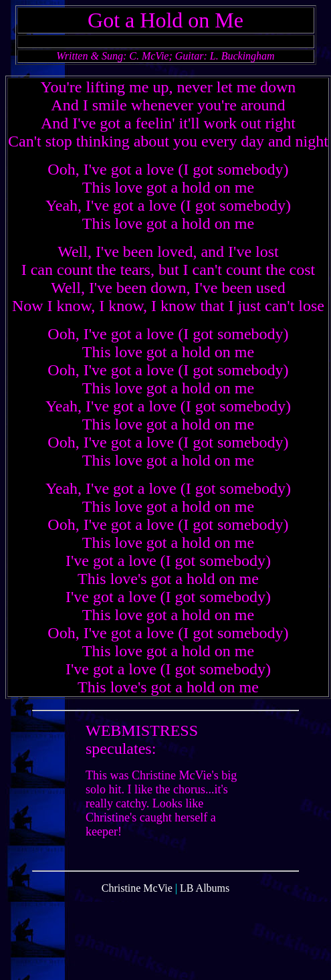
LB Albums (205, 898)
